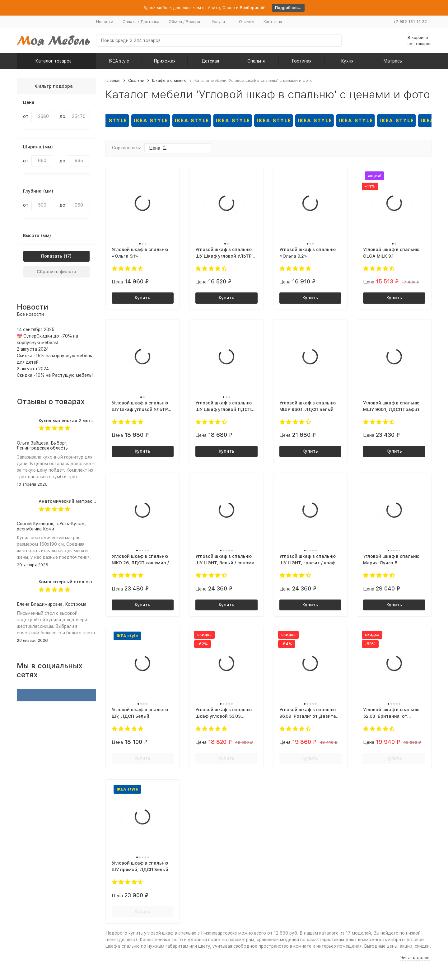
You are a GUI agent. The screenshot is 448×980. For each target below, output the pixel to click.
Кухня (347, 61)
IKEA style (119, 61)
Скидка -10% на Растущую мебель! (55, 375)
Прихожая (165, 61)
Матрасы (393, 61)
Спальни (136, 80)
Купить (142, 298)
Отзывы (247, 22)
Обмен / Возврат (185, 22)
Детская (210, 61)
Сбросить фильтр (56, 272)
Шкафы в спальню (169, 80)
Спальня (256, 61)
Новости (105, 22)
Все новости (30, 314)
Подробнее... (288, 8)
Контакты (273, 22)
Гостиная (302, 61)
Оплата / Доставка (141, 22)
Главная (113, 80)
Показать (52, 256)
